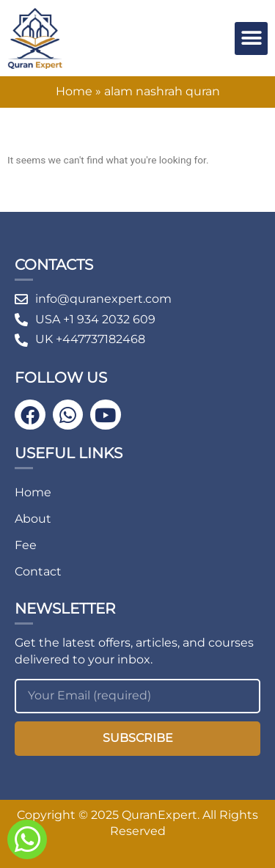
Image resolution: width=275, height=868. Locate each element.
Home (74, 91)
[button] (251, 38)
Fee (26, 545)
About (33, 519)
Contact (38, 571)
